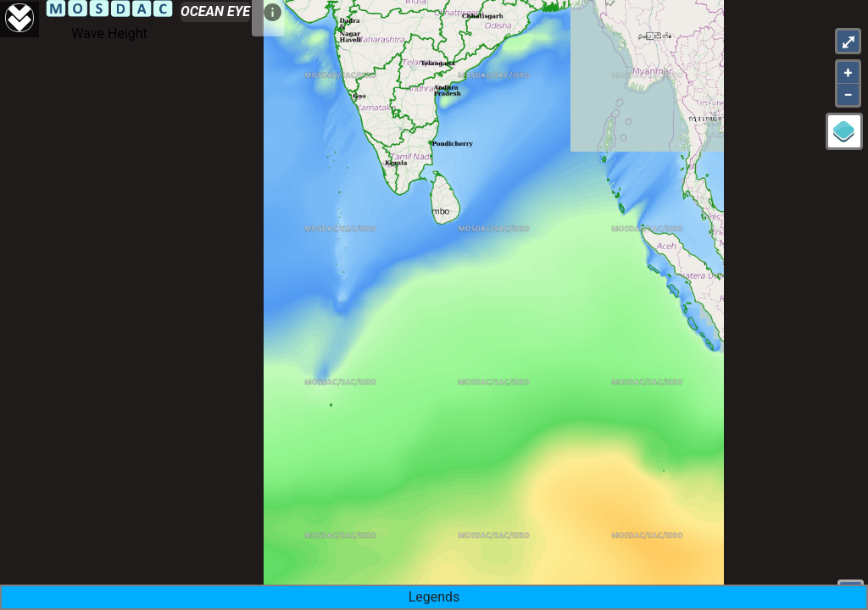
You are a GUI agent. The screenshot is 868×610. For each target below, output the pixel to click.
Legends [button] (434, 597)
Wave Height (109, 33)
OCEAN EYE (215, 11)
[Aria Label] (19, 19)
